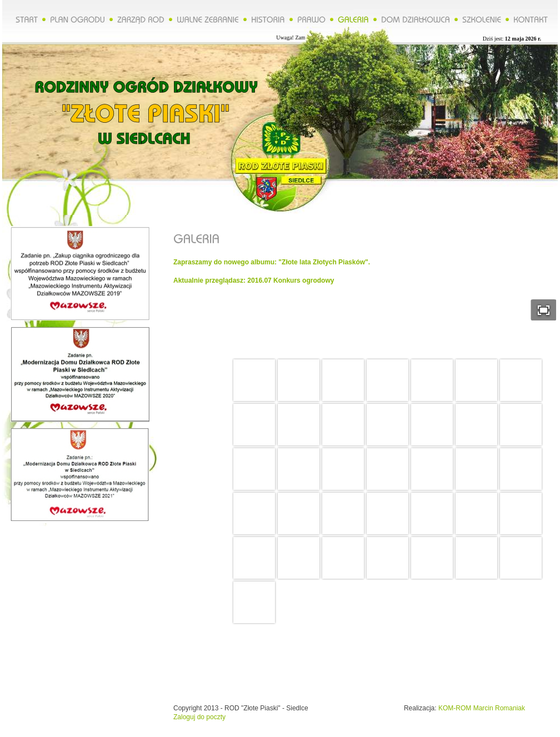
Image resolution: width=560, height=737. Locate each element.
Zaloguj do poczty (199, 717)
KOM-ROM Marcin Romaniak (482, 708)
